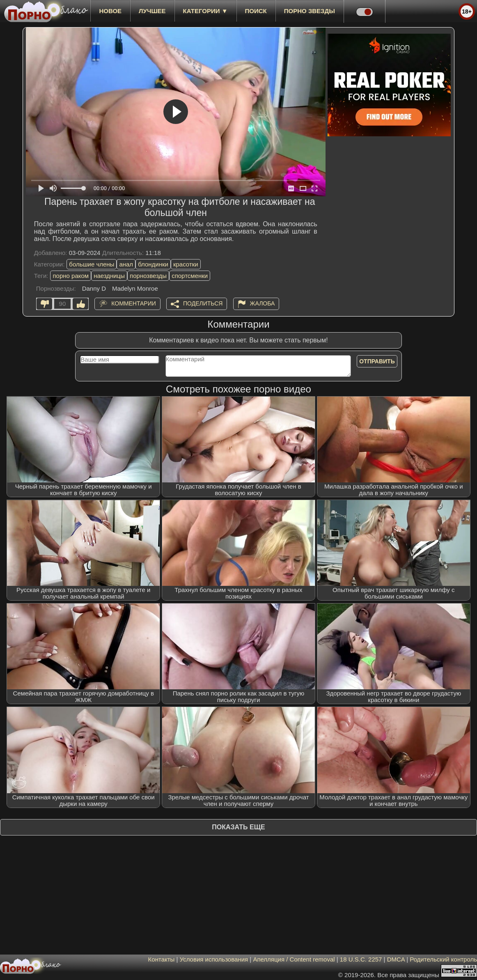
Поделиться (203, 303)
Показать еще (238, 827)
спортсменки (190, 276)
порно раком (71, 276)
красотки (186, 264)
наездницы (109, 276)
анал (126, 264)
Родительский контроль (443, 959)
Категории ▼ (205, 11)
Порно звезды (310, 11)
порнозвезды (148, 276)
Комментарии (134, 303)
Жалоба (263, 303)
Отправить (377, 361)
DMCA (396, 959)
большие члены (92, 264)
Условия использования (214, 959)
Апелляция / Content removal (294, 959)
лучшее (152, 11)
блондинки (153, 264)
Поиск (256, 11)
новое (110, 11)
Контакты (162, 959)
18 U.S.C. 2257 (361, 959)
